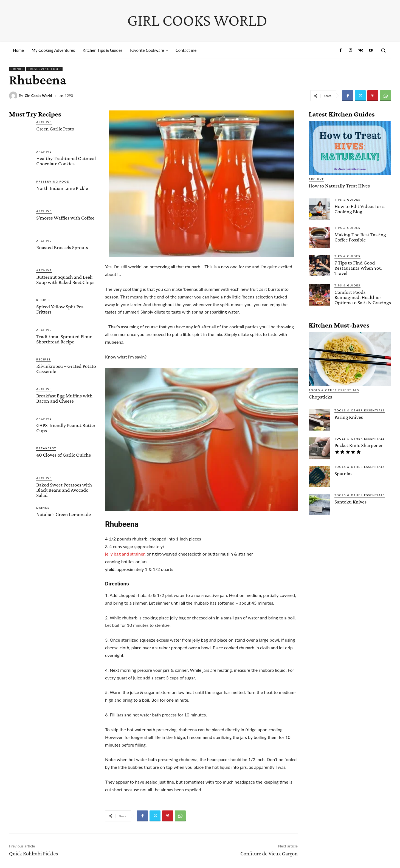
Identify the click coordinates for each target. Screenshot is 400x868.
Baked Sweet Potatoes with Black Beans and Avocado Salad (64, 490)
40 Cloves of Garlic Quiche (64, 455)
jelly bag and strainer (125, 554)
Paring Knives (349, 417)
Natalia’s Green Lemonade (64, 514)
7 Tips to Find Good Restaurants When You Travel (358, 268)
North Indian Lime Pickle (62, 188)
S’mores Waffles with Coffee (65, 218)
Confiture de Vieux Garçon (269, 853)
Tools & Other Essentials (334, 390)
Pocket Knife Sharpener (358, 445)
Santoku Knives (350, 501)
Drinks (17, 69)
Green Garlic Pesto (55, 129)
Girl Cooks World (38, 96)
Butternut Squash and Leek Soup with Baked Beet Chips (65, 280)
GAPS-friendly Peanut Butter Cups (66, 428)
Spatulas (343, 473)
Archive (44, 122)
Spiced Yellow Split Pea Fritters (60, 309)
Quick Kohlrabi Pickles (33, 853)
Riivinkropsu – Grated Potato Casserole (66, 369)
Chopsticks (320, 396)
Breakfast (46, 448)
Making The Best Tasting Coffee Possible (360, 237)
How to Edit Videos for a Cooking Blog (359, 209)
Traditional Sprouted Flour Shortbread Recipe (64, 339)
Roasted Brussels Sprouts (62, 247)
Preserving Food (44, 69)
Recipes (43, 300)
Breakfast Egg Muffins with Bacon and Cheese (64, 398)
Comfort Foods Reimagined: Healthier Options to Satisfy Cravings (363, 297)
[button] (383, 50)
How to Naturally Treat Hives (339, 186)
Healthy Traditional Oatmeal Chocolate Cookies (66, 161)
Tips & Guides (347, 199)
